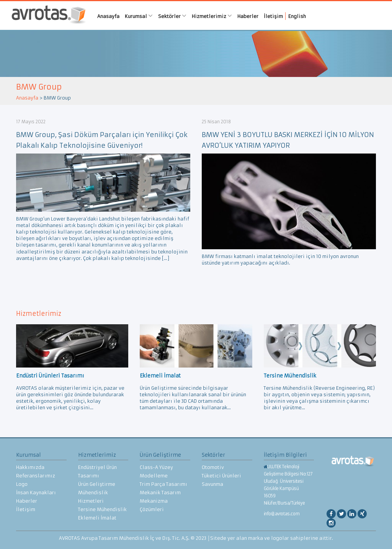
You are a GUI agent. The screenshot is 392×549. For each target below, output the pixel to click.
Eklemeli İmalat (97, 518)
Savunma (212, 484)
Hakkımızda (30, 467)
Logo (22, 484)
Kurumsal (139, 16)
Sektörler (172, 16)
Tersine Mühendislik (102, 509)
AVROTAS (49, 16)
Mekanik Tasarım (160, 493)
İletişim (273, 16)
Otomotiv (213, 467)
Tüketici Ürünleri (221, 476)
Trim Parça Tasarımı (163, 484)
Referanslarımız (36, 476)
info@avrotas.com (282, 514)
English (297, 16)
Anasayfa (108, 16)
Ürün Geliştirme (97, 484)
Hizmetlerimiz (212, 16)
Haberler (248, 16)
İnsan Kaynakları (36, 493)
